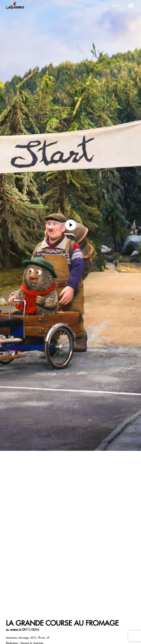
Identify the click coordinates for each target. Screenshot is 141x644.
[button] (131, 6)
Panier (117, 6)
